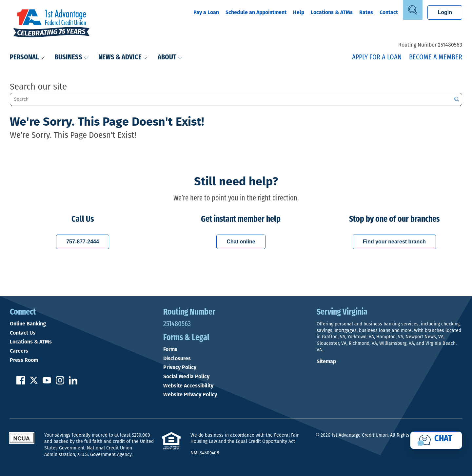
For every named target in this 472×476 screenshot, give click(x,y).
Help (299, 12)
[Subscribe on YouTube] (47, 383)
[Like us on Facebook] (21, 383)
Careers (19, 351)
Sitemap (326, 361)
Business (72, 58)
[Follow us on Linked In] (73, 383)
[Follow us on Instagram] (60, 383)
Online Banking (28, 324)
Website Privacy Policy (190, 395)
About (170, 58)
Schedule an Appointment (256, 12)
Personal (27, 58)
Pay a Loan (206, 12)
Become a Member (436, 58)
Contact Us (23, 333)
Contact (389, 12)
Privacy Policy (180, 367)
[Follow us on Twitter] (34, 383)
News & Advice (123, 58)
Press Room (24, 360)
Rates (366, 12)
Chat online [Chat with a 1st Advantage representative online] (241, 242)
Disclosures (177, 359)
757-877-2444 (83, 242)
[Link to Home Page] (51, 24)
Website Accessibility (188, 386)
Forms (170, 349)
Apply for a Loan (377, 58)
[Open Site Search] (413, 10)
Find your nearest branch (394, 242)
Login (445, 12)
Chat (443, 439)
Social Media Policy (186, 377)
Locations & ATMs (332, 12)
